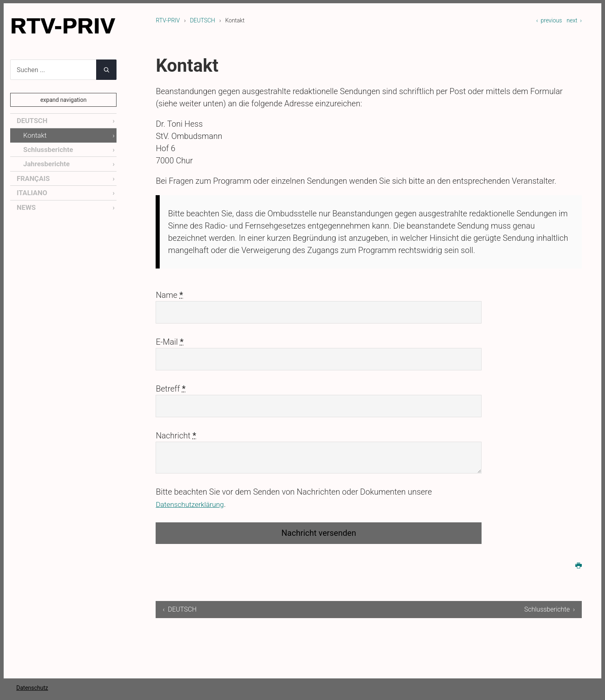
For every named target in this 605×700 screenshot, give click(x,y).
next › (574, 20)
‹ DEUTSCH (179, 609)
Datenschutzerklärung (195, 504)
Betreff (170, 389)
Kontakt (34, 135)
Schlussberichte (47, 149)
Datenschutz (32, 688)
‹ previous (549, 20)
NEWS (26, 205)
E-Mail (169, 342)
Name (169, 295)
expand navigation (64, 100)
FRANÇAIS (32, 177)
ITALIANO (31, 190)
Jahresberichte (45, 162)
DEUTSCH (202, 20)
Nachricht (176, 436)
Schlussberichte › (550, 609)
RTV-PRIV (168, 20)
